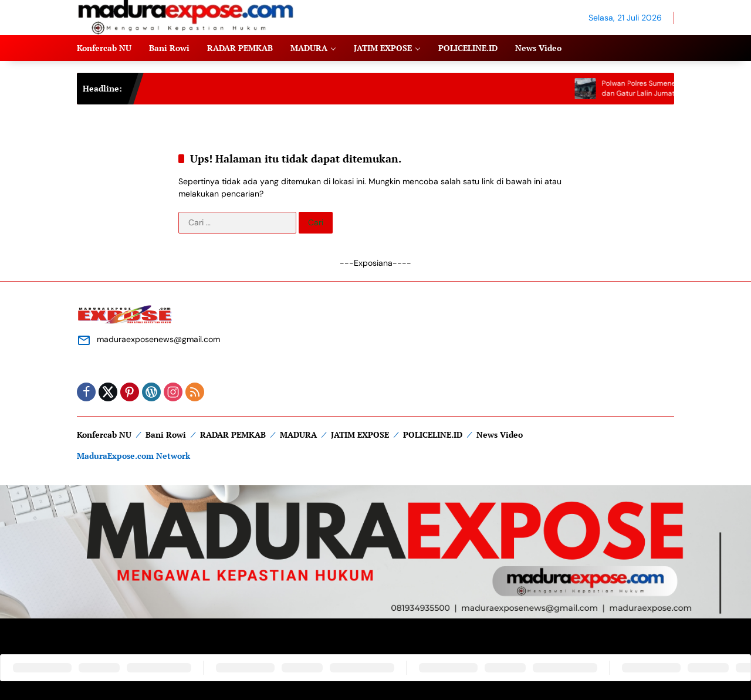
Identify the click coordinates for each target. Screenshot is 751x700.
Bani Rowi (166, 434)
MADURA (298, 434)
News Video (500, 434)
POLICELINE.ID (433, 434)
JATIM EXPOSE (360, 434)
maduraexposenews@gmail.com (158, 339)
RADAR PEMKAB (233, 434)
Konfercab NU (104, 434)
